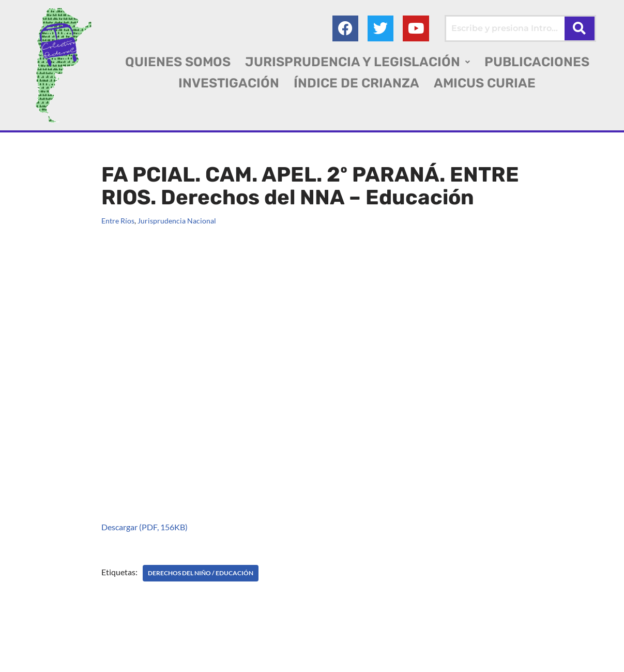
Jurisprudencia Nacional (177, 221)
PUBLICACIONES (537, 62)
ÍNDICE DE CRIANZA (356, 83)
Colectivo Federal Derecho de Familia (79, 646)
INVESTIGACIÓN (229, 83)
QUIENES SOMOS (178, 62)
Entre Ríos (118, 221)
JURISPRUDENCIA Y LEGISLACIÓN (357, 62)
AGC (82, 659)
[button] (357, 62)
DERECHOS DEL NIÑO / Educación (201, 573)
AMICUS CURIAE (485, 83)
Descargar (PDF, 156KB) (144, 527)
